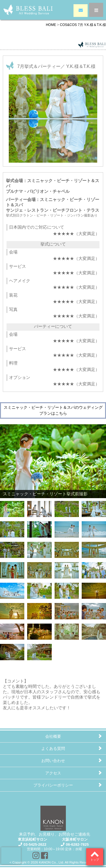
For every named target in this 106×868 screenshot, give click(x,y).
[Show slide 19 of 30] (67, 589)
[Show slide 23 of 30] (67, 610)
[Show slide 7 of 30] (67, 528)
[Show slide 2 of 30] (39, 508)
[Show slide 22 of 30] (39, 610)
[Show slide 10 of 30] (39, 549)
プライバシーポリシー (53, 785)
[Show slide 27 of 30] (67, 630)
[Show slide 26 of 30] (39, 630)
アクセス (53, 773)
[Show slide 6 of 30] (39, 528)
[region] (53, 543)
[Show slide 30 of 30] (39, 651)
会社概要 (53, 736)
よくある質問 (53, 748)
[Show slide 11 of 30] (67, 549)
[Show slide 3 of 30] (67, 508)
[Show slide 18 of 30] (39, 589)
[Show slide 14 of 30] (39, 569)
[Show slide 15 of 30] (67, 569)
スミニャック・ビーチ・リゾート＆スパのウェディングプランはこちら (53, 410)
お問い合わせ (53, 761)
